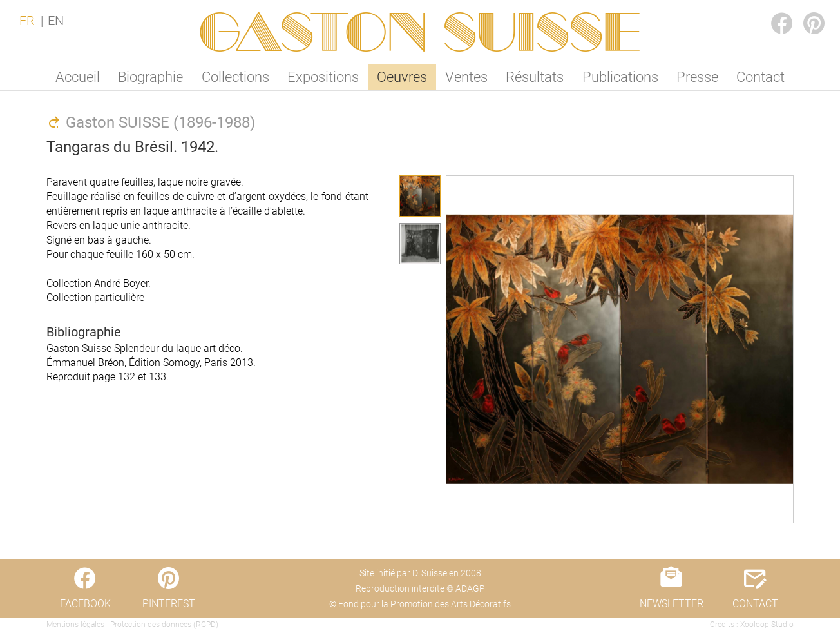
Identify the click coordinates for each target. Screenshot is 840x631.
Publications (620, 77)
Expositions (323, 77)
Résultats (535, 77)
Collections (235, 77)
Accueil (78, 77)
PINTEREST (804, 11)
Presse (697, 77)
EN (56, 21)
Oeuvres (402, 77)
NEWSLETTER (672, 604)
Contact (760, 77)
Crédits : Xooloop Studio (752, 625)
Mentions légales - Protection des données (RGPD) (132, 625)
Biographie (150, 77)
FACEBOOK (772, 11)
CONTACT (755, 604)
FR (27, 21)
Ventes (466, 77)
